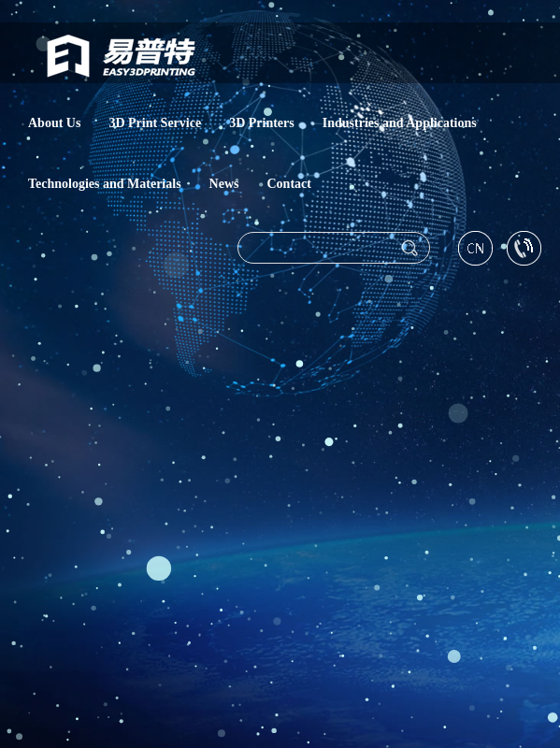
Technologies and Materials (105, 182)
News (224, 182)
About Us (54, 121)
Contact (289, 182)
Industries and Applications (400, 121)
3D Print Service (155, 121)
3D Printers (262, 121)
